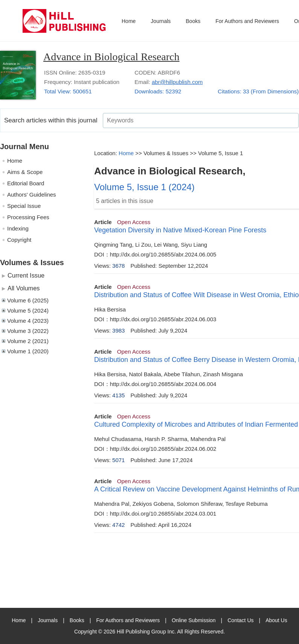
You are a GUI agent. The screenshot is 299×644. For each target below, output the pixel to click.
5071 (118, 460)
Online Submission (194, 620)
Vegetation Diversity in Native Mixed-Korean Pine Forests (180, 230)
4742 (118, 525)
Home (129, 21)
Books (193, 21)
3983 (118, 330)
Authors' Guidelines (32, 195)
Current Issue (26, 275)
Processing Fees (28, 217)
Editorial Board (26, 183)
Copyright (19, 240)
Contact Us (240, 620)
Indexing (18, 228)
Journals (161, 21)
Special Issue (24, 206)
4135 (118, 395)
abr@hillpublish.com (177, 82)
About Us (276, 620)
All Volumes (24, 288)
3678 (118, 266)
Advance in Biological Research (111, 57)
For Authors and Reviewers (247, 21)
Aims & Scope (25, 172)
